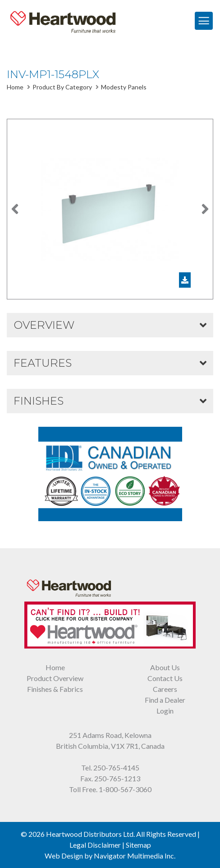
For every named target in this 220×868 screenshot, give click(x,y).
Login (165, 711)
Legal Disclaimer (95, 845)
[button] (15, 209)
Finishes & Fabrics (55, 689)
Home (15, 87)
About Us (165, 667)
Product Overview (55, 678)
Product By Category (62, 87)
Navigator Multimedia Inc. (135, 856)
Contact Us (165, 678)
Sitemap (138, 845)
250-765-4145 (116, 768)
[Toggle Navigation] (204, 21)
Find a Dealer (165, 700)
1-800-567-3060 (125, 789)
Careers (165, 689)
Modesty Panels (124, 87)
